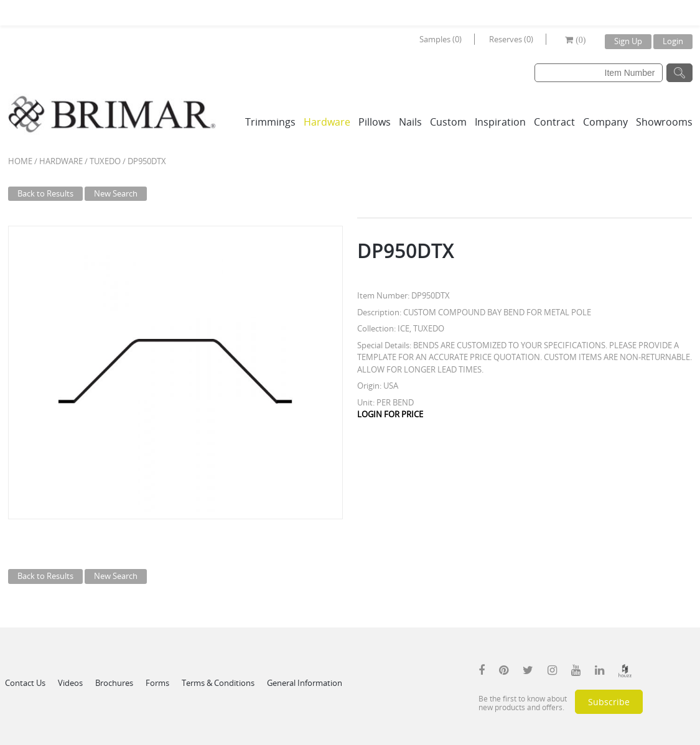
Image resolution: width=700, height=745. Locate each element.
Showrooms (664, 122)
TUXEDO (105, 161)
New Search (116, 193)
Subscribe (609, 702)
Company (605, 122)
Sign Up (628, 41)
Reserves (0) (511, 39)
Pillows (375, 122)
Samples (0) (441, 39)
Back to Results (45, 193)
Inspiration (500, 122)
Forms (157, 683)
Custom (448, 122)
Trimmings (270, 122)
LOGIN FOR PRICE (390, 414)
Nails (410, 122)
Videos (70, 683)
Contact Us (25, 683)
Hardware (327, 122)
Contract (554, 122)
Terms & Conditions (218, 683)
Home (20, 161)
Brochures (114, 683)
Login (673, 41)
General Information (305, 683)
